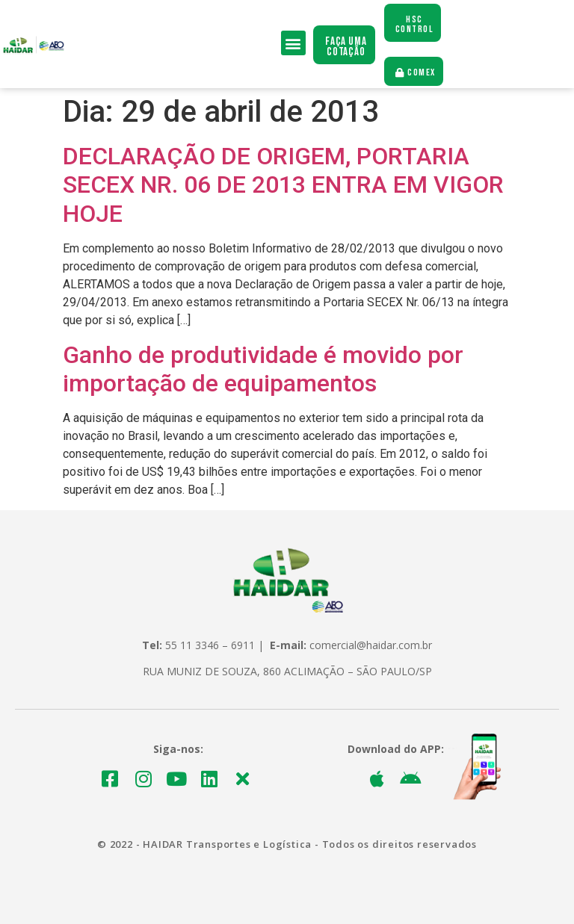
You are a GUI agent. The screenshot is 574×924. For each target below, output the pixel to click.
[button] (293, 43)
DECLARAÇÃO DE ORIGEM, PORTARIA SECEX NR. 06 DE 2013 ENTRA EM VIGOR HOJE (283, 185)
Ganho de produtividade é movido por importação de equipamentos (263, 369)
